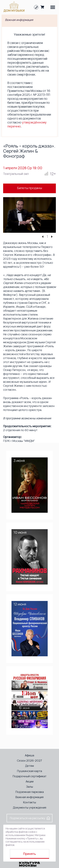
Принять (29, 854)
